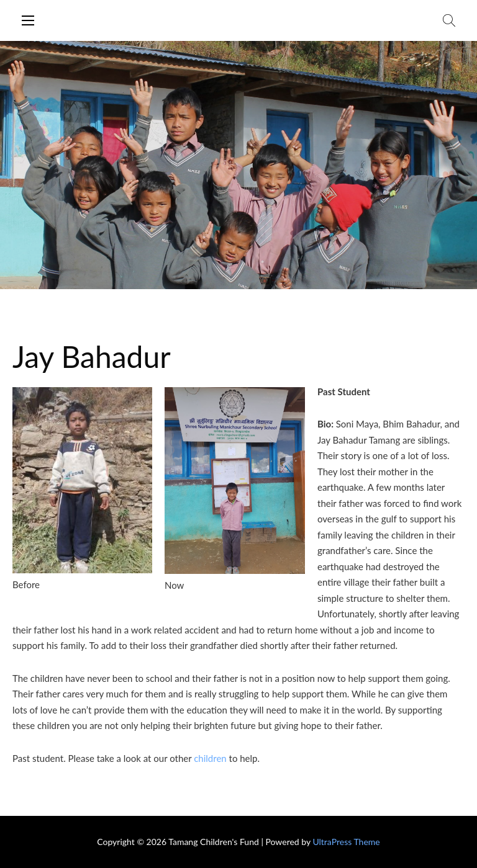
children (210, 758)
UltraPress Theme (346, 842)
